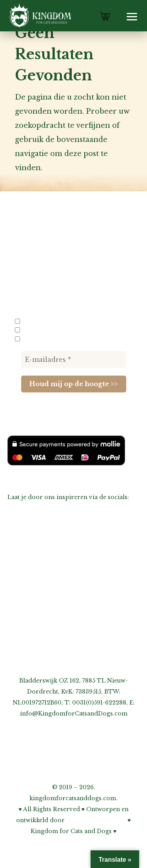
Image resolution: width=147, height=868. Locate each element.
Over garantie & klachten (44, 613)
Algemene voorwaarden (43, 646)
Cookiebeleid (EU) (34, 635)
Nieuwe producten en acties (67, 330)
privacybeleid (37, 413)
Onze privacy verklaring (43, 624)
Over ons (21, 547)
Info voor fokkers (48, 321)
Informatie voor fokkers (43, 580)
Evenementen (43, 339)
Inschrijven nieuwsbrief (42, 591)
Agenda (18, 558)
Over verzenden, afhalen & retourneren (66, 602)
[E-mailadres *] (74, 360)
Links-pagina (26, 569)
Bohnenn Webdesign (96, 820)
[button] (132, 16)
